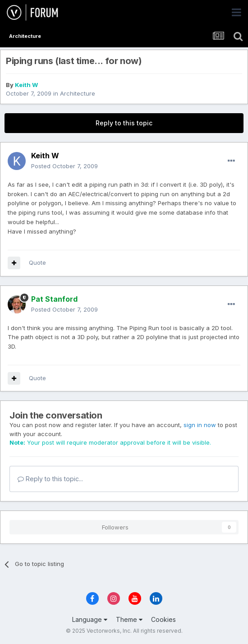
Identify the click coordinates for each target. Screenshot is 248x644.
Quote (37, 262)
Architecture (78, 93)
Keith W (26, 85)
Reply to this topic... (50, 479)
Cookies (163, 619)
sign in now (200, 425)
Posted (64, 166)
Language (90, 619)
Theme (129, 619)
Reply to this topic (124, 123)
